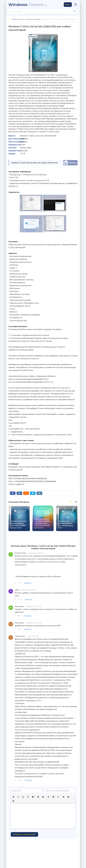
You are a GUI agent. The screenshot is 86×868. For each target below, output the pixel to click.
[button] (13, 797)
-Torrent (28, 5)
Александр (19, 606)
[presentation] (71, 501)
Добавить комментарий (24, 834)
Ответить (28, 583)
